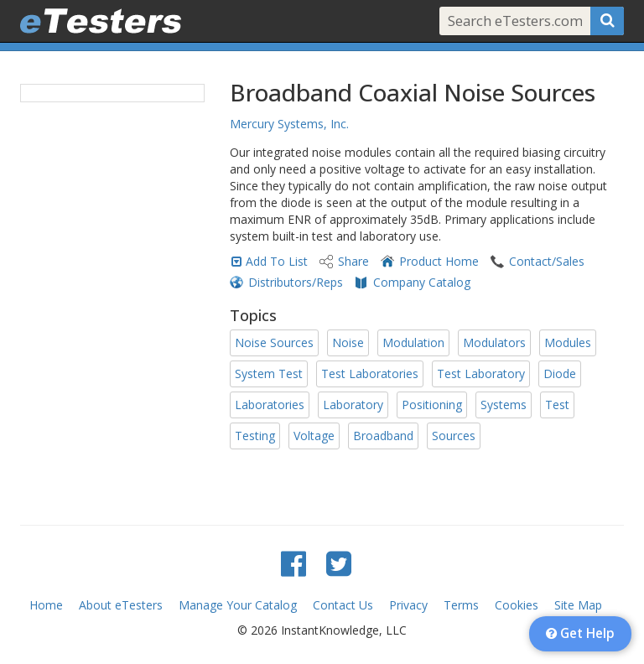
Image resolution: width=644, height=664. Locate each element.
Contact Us (343, 605)
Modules (568, 342)
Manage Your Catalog (238, 605)
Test (557, 405)
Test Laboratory (481, 373)
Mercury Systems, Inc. (289, 124)
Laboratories (270, 405)
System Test (269, 373)
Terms (461, 605)
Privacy (408, 605)
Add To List (277, 261)
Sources (454, 436)
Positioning (432, 405)
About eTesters (121, 605)
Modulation (413, 342)
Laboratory (353, 405)
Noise (348, 342)
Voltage (314, 436)
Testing (255, 436)
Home (46, 605)
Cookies (517, 605)
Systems (504, 405)
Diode (560, 373)
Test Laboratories (370, 373)
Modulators (494, 342)
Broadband (383, 436)
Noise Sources (274, 342)
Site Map (578, 605)
